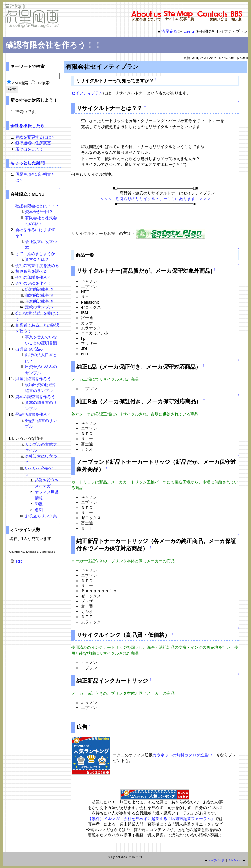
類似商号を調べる (31, 271)
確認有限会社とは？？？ (37, 206)
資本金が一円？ (39, 212)
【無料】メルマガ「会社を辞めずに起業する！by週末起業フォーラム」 (151, 819)
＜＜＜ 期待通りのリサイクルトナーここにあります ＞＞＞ (155, 199)
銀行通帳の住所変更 (33, 143)
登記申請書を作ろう (33, 414)
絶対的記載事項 (39, 289)
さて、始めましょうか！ (37, 254)
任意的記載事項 (39, 301)
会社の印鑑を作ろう (33, 277)
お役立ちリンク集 (41, 516)
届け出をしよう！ (31, 149)
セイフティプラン (87, 93)
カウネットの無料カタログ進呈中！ (184, 755)
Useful (189, 31)
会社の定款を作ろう (33, 283)
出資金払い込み (29, 349)
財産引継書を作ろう (33, 379)
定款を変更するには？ (35, 137)
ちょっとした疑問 (28, 163)
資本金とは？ (37, 259)
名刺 (39, 510)
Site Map (234, 860)
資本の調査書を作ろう (35, 397)
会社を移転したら (28, 126)
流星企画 (169, 31)
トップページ (216, 860)
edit (16, 561)
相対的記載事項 (39, 295)
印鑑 (39, 504)
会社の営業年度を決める (37, 266)
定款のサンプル (39, 307)
